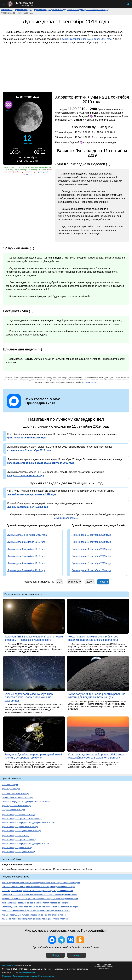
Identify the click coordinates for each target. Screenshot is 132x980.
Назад (55, 955)
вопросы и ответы (89, 382)
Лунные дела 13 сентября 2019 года (91, 542)
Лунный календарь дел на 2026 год (17, 848)
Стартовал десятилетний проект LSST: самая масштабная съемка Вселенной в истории (40, 907)
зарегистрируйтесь (44, 172)
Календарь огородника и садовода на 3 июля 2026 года (26, 801)
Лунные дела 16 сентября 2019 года (91, 563)
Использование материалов (25, 976)
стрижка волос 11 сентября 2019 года (29, 450)
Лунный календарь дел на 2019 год (49, 10)
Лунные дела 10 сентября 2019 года (27, 535)
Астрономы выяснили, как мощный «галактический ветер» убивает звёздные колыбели (40, 899)
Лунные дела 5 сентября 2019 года (26, 570)
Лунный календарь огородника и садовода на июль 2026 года (28, 822)
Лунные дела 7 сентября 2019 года (26, 556)
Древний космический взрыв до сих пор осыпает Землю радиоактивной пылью (36, 911)
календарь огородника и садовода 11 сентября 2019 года (41, 463)
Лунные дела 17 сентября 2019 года (91, 570)
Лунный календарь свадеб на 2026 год (18, 852)
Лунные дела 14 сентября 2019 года (91, 549)
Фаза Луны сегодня (10, 785)
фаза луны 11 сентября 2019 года (27, 438)
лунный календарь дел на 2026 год (28, 507)
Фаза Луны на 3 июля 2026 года (15, 794)
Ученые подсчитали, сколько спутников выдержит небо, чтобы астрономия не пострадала (41, 883)
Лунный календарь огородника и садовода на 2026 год (25, 843)
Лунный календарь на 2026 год (15, 836)
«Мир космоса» (9, 965)
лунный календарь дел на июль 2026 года (32, 494)
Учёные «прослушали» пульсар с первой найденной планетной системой (34, 915)
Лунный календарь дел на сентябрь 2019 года (87, 10)
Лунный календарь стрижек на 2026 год (19, 840)
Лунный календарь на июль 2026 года (18, 815)
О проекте (7, 976)
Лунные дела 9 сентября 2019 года (26, 542)
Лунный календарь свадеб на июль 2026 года (21, 831)
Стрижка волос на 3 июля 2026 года (17, 797)
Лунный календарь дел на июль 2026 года (20, 827)
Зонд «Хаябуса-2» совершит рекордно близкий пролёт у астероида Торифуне (36, 903)
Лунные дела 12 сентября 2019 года (91, 535)
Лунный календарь (23, 10)
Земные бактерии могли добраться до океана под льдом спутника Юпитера (35, 919)
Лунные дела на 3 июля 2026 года (16, 806)
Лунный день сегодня (11, 789)
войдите (29, 174)
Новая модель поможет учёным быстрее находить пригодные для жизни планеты (37, 891)
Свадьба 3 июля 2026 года (13, 810)
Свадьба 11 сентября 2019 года (26, 476)
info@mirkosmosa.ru (27, 972)
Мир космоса (7, 10)
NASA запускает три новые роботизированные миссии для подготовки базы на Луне (38, 887)
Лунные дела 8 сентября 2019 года (26, 549)
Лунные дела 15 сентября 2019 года (91, 556)
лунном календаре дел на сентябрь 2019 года (87, 39)
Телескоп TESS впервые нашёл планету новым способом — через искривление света (39, 895)
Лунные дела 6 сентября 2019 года (26, 563)
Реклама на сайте (46, 976)
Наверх (77, 955)
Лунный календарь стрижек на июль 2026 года (22, 819)
